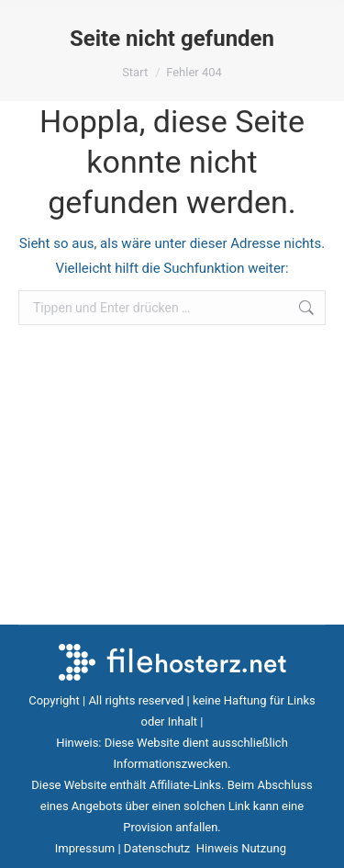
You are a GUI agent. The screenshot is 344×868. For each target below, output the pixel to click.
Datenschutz (159, 848)
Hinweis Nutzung (243, 848)
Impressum (85, 848)
